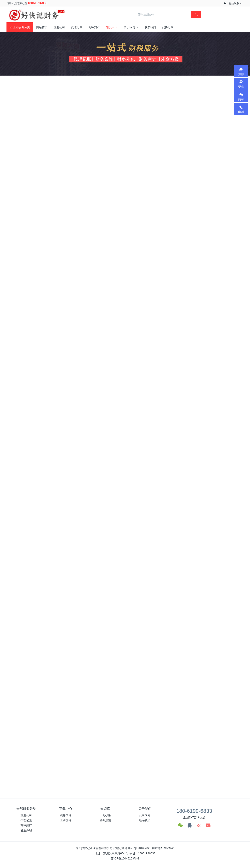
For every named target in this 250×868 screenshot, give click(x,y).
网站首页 (42, 27)
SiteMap (169, 848)
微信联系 (234, 3)
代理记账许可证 (123, 848)
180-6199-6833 (194, 811)
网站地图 (158, 848)
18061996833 (38, 3)
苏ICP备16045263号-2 (125, 858)
